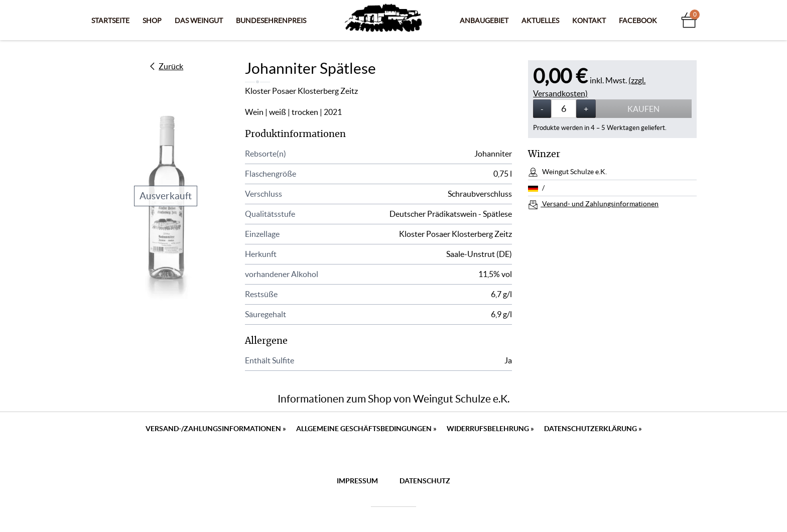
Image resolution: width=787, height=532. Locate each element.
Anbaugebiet (484, 21)
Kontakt (589, 21)
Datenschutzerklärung (593, 429)
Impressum (357, 481)
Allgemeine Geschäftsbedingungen (366, 429)
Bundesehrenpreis (271, 21)
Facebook (638, 21)
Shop (152, 21)
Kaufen (643, 109)
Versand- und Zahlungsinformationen (600, 204)
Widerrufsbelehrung (490, 429)
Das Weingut (199, 21)
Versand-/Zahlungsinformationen (216, 429)
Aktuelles (540, 21)
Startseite (110, 21)
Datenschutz (425, 481)
